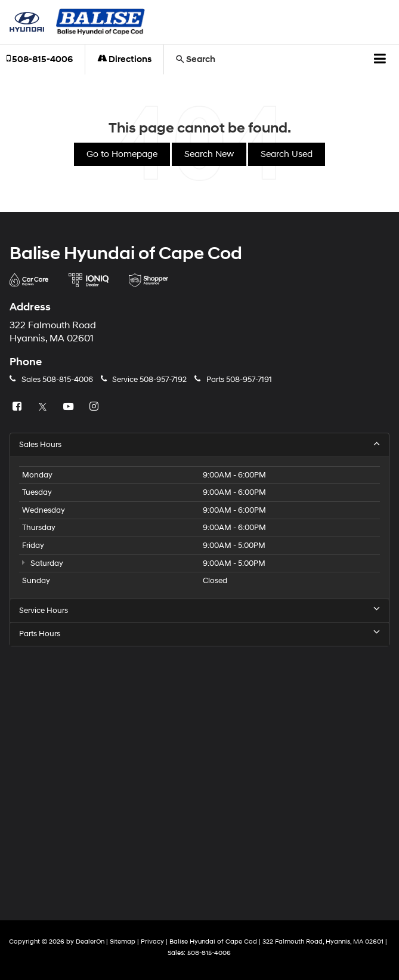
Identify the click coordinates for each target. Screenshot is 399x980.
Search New (209, 154)
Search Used (287, 154)
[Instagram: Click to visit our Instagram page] (95, 407)
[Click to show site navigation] (380, 60)
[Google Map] (199, 774)
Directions (124, 59)
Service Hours (199, 610)
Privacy (152, 942)
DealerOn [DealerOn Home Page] (90, 942)
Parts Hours (199, 634)
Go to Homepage (122, 154)
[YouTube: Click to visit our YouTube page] (70, 407)
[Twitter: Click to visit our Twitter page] (44, 407)
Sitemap (123, 942)
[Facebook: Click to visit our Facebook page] (18, 407)
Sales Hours (199, 444)
